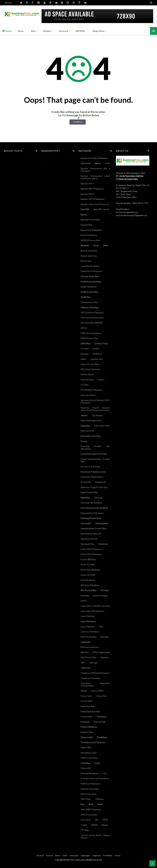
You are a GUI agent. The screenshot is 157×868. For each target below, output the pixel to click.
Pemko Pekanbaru (89, 727)
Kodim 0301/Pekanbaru (91, 554)
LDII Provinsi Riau (88, 637)
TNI (96, 820)
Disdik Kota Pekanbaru (91, 282)
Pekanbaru (102, 717)
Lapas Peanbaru (88, 616)
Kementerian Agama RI (91, 534)
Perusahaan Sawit (89, 753)
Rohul (100, 804)
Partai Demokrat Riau (90, 712)
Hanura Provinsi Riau (90, 364)
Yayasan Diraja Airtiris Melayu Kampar (95, 837)
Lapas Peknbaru (88, 627)
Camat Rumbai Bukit (90, 266)
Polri (105, 773)
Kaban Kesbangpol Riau (91, 420)
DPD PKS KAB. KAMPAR (91, 323)
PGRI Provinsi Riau (89, 758)
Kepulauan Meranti (89, 539)
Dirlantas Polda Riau (90, 276)
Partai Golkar (87, 717)
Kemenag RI (86, 523)
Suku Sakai (85, 820)
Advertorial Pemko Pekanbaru (94, 158)
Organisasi (85, 668)
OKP (83, 663)
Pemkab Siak (100, 722)
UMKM (94, 825)
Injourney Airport (88, 395)
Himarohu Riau (87, 380)
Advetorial (85, 163)
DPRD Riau (86, 344)
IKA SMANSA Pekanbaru (92, 390)
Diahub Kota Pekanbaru (91, 271)
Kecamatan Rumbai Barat (92, 477)
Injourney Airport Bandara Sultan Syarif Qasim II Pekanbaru (95, 409)
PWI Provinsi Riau (89, 794)
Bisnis (106, 245)
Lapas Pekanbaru (88, 621)
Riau (83, 804)
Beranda (8, 3)
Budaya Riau (86, 261)
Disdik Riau (86, 297)
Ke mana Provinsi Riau (90, 467)
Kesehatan (103, 544)
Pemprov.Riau (87, 737)
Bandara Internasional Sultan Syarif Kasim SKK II (95, 177)
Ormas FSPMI (97, 691)
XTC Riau (85, 830)
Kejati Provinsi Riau (89, 492)
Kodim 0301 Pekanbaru (91, 549)
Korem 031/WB (88, 575)
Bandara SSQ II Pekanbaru (92, 199)
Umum (105, 825)
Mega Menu (98, 31)
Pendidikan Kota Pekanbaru (93, 742)
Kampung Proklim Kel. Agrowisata (95, 448)
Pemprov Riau (87, 732)
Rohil (91, 804)
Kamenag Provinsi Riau (91, 436)
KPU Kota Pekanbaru (90, 585)
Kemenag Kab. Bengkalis (91, 503)
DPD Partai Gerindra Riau (92, 318)
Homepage (78, 122)
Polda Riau (85, 763)
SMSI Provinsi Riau (89, 815)
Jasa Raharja (97, 415)
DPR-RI (84, 328)
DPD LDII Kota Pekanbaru (92, 313)
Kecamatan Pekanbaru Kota (93, 472)
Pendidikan (102, 737)
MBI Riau (85, 652)
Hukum (101, 380)
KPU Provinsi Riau (89, 590)
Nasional (105, 657)
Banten (84, 215)
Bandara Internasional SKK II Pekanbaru (95, 170)
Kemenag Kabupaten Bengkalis (94, 508)
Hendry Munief (87, 374)
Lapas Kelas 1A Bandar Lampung (95, 606)
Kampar (84, 441)
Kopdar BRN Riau (88, 559)
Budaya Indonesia (89, 256)
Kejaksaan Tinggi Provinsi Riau (94, 487)
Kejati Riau (85, 498)
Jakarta (84, 415)
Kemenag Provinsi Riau (91, 518)
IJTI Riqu (85, 385)
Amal (107, 163)
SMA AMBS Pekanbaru (91, 809)
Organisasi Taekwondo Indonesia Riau (95, 684)
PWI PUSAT (86, 799)
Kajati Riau (85, 426)
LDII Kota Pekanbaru (90, 632)
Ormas (84, 691)
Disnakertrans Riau (89, 302)
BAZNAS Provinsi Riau (90, 240)
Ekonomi (85, 354)
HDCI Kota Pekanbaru (91, 369)
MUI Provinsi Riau (89, 657)
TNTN (105, 820)
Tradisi (84, 825)
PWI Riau (100, 799)
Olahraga (93, 663)
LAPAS (84, 601)
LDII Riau (105, 637)
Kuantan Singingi (100, 596)
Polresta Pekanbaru (89, 773)
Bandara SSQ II (87, 194)
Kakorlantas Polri (102, 426)
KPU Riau (105, 590)
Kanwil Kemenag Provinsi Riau (94, 454)
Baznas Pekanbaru (89, 235)
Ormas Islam (86, 696)
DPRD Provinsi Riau (89, 338)
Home (7, 31)
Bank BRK (85, 209)
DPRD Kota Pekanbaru (91, 333)
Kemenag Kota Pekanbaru (92, 513)
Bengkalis (85, 245)
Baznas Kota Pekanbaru (91, 230)
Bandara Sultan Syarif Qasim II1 (95, 204)
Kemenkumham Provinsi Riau (94, 528)
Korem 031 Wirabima (90, 570)
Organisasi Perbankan (90, 678)
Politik (97, 763)
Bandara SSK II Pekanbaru (92, 189)
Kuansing (85, 596)
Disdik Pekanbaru (89, 287)
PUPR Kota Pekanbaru (91, 784)
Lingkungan (86, 642)
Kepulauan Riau (87, 544)
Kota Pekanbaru (88, 580)
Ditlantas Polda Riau (90, 307)
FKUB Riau (97, 354)
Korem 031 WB (88, 565)
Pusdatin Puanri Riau (90, 789)
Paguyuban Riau (88, 706)
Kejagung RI (101, 482)
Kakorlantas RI (87, 431)
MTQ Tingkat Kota (101, 652)
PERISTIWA (86, 748)
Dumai (96, 349)
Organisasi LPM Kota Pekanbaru (95, 673)
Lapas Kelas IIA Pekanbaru (92, 611)
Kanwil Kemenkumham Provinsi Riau (95, 460)
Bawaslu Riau (86, 225)
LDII (101, 627)
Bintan (96, 245)
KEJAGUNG (86, 482)
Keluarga (98, 498)
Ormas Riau (101, 696)
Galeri (83, 359)
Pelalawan (85, 722)
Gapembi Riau (97, 359)
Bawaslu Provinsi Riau (90, 220)
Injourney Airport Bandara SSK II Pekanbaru (95, 401)
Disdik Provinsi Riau (89, 292)
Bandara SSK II (87, 184)
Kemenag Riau (102, 523)
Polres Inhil (86, 768)
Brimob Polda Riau (89, 251)
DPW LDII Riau (101, 344)
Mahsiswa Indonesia (90, 647)
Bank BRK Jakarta (101, 209)
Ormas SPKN (86, 701)
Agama (98, 163)
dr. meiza (85, 349)
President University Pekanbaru (95, 778)
